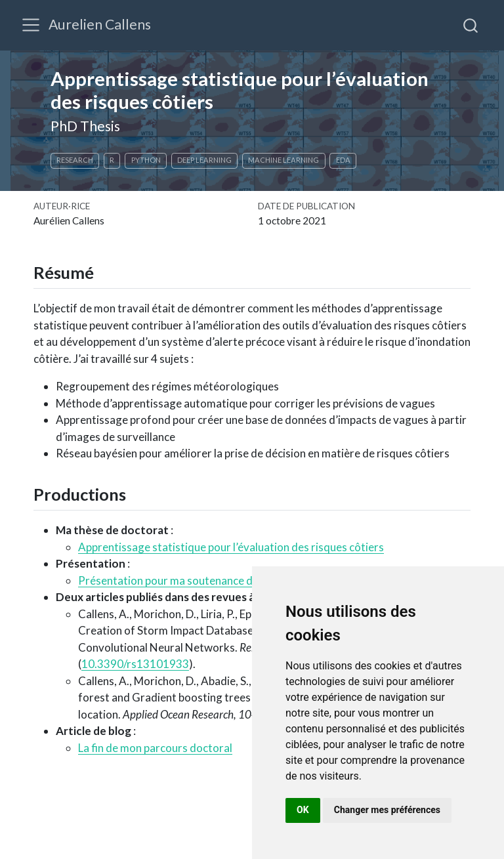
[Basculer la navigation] (31, 25)
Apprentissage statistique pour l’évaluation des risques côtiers (231, 547)
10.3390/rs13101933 (135, 664)
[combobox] (471, 25)
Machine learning (283, 160)
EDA (343, 160)
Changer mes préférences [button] (387, 810)
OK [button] (303, 810)
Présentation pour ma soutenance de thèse (183, 580)
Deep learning (204, 160)
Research (75, 160)
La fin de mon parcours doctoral (155, 748)
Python (146, 160)
